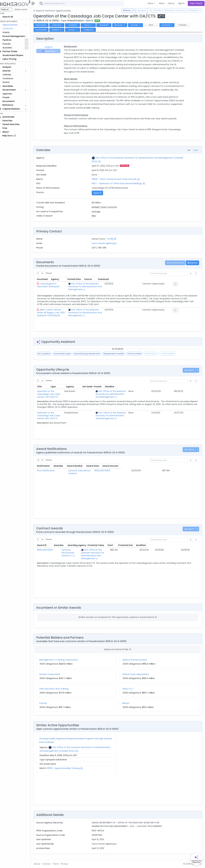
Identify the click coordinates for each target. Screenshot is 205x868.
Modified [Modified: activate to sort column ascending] (192, 545)
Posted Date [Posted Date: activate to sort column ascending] (157, 279)
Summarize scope (66, 354)
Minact (128, 703)
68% (97, 216)
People (10, 97)
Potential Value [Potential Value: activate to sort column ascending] (146, 545)
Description (45, 25)
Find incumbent (139, 354)
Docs (92, 25)
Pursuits (11, 44)
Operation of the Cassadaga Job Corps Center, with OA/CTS (61, 393)
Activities (11, 48)
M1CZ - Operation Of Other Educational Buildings (119, 183)
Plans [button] (162, 3)
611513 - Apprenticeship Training (68, 768)
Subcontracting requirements (91, 354)
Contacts (77, 25)
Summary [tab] (52, 51)
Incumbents (45, 30)
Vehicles (11, 75)
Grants (10, 32)
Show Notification (50, 471)
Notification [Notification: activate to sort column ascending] (47, 466)
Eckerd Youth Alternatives (138, 674)
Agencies (11, 94)
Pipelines (11, 40)
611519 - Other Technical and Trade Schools (117, 179)
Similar (76, 30)
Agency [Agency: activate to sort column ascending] (98, 279)
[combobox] (85, 3)
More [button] (151, 3)
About (41, 864)
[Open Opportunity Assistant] (196, 859)
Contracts (12, 28)
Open (100, 193)
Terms (60, 864)
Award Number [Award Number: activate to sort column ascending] (126, 466)
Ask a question (48, 354)
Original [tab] (52, 47)
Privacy (68, 864)
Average (99, 211)
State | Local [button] (25, 9)
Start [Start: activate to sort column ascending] (161, 545)
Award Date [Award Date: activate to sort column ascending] (153, 466)
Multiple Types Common (107, 207)
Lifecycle (124, 25)
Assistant (108, 25)
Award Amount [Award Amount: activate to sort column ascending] (179, 466)
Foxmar (47, 703)
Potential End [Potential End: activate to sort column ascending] (176, 545)
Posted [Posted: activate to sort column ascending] (180, 387)
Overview (61, 25)
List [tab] (189, 150)
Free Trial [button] (196, 3)
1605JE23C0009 (126, 471)
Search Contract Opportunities (56, 11)
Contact (50, 864)
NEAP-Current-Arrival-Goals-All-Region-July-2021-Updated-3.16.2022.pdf (65, 308)
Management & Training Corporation (63, 660)
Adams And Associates (137, 660)
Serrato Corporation (54, 674)
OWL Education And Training (58, 689)
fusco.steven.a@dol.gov (107, 243)
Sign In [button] (181, 3)
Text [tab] (196, 150)
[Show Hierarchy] (112, 161)
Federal (9, 9)
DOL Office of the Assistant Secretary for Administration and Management (117, 285)
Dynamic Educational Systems (85, 471)
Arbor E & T (130, 689)
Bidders (61, 30)
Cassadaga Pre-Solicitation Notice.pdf (63, 284)
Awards (139, 25)
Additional (92, 30)
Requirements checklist (118, 354)
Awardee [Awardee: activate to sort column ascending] (74, 466)
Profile (114, 239)
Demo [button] (171, 3)
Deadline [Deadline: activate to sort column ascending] (192, 387)
